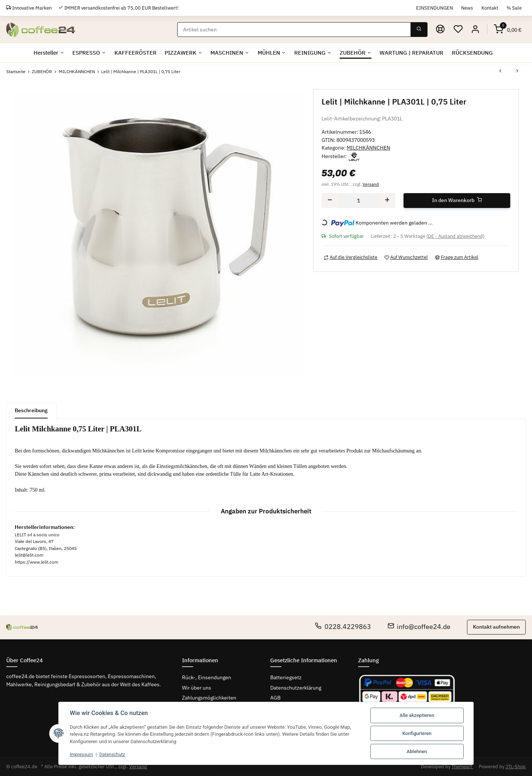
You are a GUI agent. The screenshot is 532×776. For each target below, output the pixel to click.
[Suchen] (294, 30)
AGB (275, 698)
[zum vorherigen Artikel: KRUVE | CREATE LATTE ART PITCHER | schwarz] (500, 72)
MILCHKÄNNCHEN (368, 148)
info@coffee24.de (419, 627)
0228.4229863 (343, 627)
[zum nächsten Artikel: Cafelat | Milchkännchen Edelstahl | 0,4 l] (517, 72)
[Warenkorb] (508, 29)
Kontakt (490, 8)
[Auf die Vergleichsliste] (350, 257)
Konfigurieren (417, 733)
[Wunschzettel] (458, 29)
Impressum (82, 754)
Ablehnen (417, 751)
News (467, 8)
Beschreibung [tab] (31, 410)
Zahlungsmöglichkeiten (209, 698)
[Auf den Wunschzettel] (406, 257)
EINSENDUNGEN (435, 8)
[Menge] (358, 200)
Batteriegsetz (286, 677)
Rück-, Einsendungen (207, 677)
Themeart (462, 767)
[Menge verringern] (330, 200)
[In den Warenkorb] (457, 200)
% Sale (514, 8)
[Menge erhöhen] (387, 200)
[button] (476, 29)
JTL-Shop (516, 767)
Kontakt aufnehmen (496, 627)
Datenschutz (114, 754)
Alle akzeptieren (417, 715)
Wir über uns (197, 688)
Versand (371, 184)
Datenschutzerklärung (296, 688)
